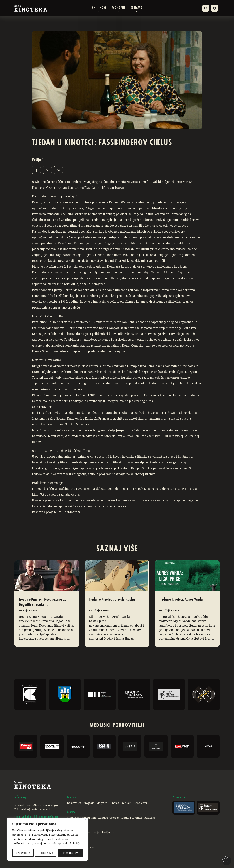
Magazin (118, 8)
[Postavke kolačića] (225, 859)
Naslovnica (74, 803)
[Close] (85, 820)
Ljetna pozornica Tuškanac (138, 818)
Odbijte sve (46, 853)
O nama (137, 8)
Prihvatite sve (70, 853)
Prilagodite (23, 853)
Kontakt (126, 803)
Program (99, 8)
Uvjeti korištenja (104, 833)
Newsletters (141, 803)
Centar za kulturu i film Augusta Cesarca (93, 818)
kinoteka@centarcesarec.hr (35, 809)
